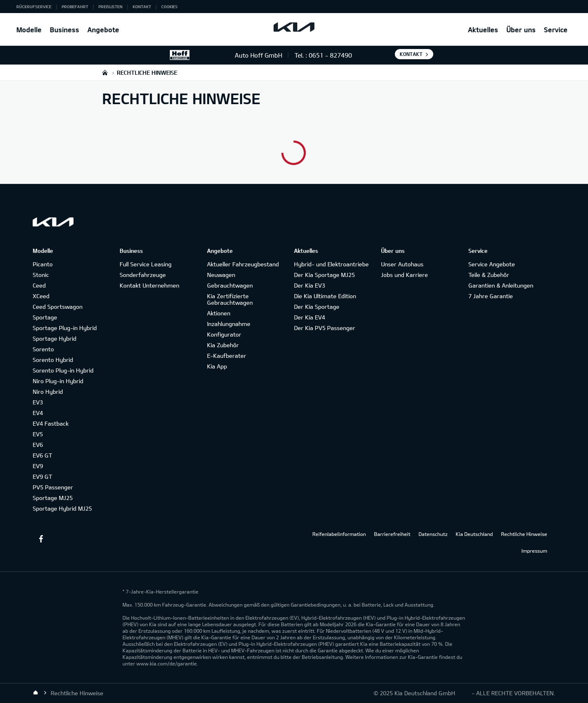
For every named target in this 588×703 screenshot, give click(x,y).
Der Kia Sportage (317, 307)
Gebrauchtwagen (230, 285)
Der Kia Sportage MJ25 (324, 275)
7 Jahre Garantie (491, 296)
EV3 (38, 402)
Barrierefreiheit (392, 534)
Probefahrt (75, 7)
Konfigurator (224, 334)
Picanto (43, 264)
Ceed (39, 285)
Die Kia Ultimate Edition (325, 296)
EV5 (38, 434)
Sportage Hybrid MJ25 (62, 508)
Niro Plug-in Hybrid (58, 381)
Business (65, 30)
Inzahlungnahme (229, 324)
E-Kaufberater (227, 356)
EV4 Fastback (51, 423)
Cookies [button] (169, 7)
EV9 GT (42, 476)
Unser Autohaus (402, 264)
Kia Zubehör (223, 345)
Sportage (45, 317)
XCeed (41, 296)
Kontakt (142, 7)
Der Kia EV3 (310, 285)
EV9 (38, 466)
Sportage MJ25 (53, 498)
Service (556, 30)
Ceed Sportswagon (58, 307)
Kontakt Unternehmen (149, 285)
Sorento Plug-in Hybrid (63, 370)
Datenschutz (433, 534)
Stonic (41, 275)
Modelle (29, 30)
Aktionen (219, 313)
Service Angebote (492, 264)
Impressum (534, 551)
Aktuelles (483, 30)
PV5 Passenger (53, 487)
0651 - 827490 (330, 55)
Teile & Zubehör (489, 275)
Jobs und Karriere (404, 275)
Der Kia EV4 (310, 317)
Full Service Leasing (146, 264)
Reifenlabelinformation (339, 534)
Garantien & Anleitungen (501, 285)
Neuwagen (221, 275)
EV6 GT (42, 455)
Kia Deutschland (474, 534)
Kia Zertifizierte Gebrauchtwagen (230, 299)
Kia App (217, 366)
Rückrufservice (34, 7)
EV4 (38, 413)
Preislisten (110, 7)
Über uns (521, 30)
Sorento (43, 349)
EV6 (38, 445)
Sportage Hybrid (55, 338)
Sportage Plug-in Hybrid (65, 328)
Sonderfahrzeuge (143, 275)
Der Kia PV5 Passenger (325, 328)
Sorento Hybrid (53, 360)
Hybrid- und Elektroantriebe (331, 264)
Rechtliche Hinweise (524, 534)
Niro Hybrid (48, 392)
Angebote (103, 30)
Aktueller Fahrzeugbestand (243, 264)
